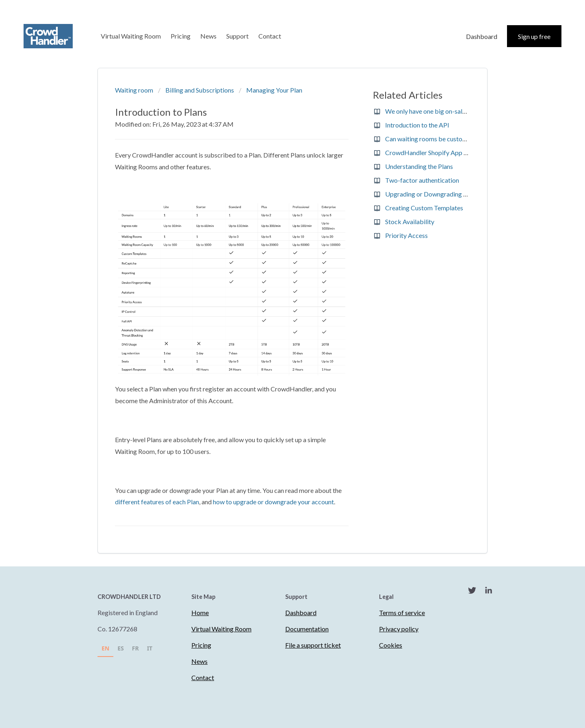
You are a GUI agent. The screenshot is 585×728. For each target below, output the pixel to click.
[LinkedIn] (488, 592)
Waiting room (134, 90)
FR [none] (135, 648)
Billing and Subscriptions (200, 90)
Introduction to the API (417, 125)
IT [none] (150, 648)
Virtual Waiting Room (131, 36)
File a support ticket (313, 645)
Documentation (307, 629)
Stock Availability (410, 221)
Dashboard (482, 36)
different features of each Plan (157, 502)
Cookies (391, 645)
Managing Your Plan (274, 90)
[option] (121, 649)
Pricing (181, 36)
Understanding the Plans (419, 166)
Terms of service (402, 612)
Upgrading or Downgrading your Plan (437, 194)
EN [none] (105, 648)
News (208, 36)
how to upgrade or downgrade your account (273, 502)
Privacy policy (399, 629)
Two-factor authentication (422, 180)
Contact (270, 36)
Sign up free (534, 36)
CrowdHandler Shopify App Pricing (434, 152)
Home (200, 612)
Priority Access (406, 235)
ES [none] (121, 648)
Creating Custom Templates (424, 208)
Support (237, 36)
